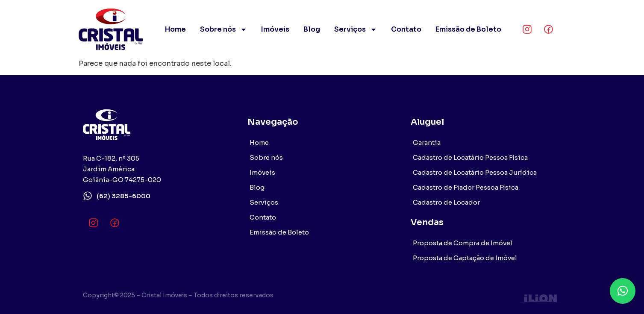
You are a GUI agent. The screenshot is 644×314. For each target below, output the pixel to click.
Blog (312, 29)
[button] (623, 291)
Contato (406, 29)
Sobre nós (223, 29)
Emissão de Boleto (468, 29)
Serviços (356, 29)
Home (175, 29)
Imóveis (275, 29)
